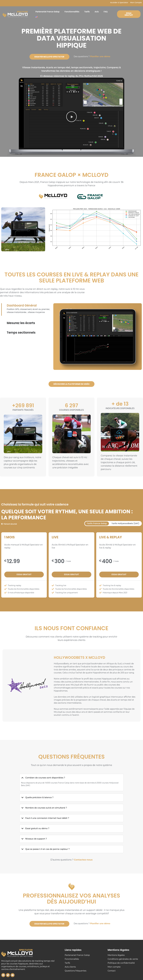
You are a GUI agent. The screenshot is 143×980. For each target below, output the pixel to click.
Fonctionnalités (72, 12)
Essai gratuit (24, 574)
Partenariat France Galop (48, 12)
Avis (97, 12)
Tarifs (87, 12)
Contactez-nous (83, 860)
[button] (71, 117)
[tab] (97, 523)
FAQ (106, 12)
